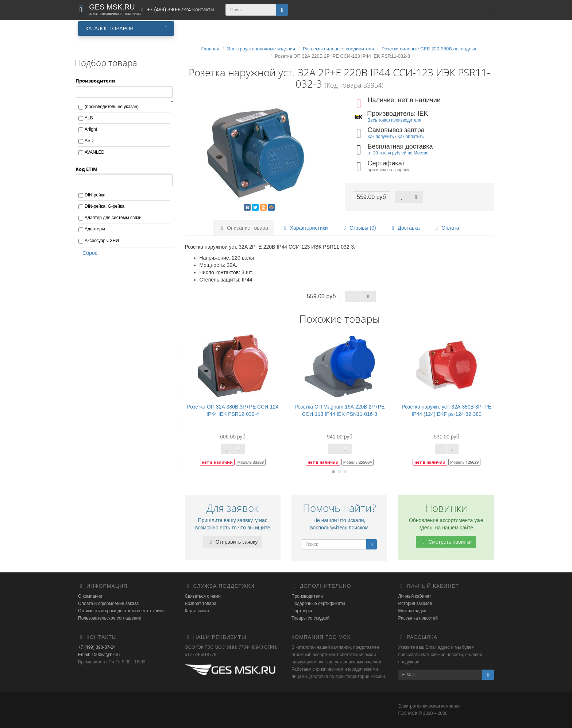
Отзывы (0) (359, 228)
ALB (89, 118)
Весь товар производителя (394, 120)
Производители (307, 596)
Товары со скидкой (310, 618)
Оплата (446, 228)
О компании (90, 596)
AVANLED (94, 152)
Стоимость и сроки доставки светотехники (121, 611)
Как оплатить (411, 137)
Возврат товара (201, 604)
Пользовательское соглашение (110, 618)
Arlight (91, 129)
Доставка (405, 228)
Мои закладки (412, 611)
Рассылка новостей (418, 618)
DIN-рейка (95, 195)
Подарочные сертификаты (318, 604)
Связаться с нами (203, 596)
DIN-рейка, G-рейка (105, 206)
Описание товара (244, 228)
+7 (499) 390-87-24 (97, 647)
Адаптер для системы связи (113, 218)
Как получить (381, 137)
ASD (89, 141)
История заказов (415, 604)
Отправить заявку (233, 542)
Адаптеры (95, 229)
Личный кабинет (415, 596)
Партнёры (302, 611)
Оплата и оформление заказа (108, 604)
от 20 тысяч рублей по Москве (398, 153)
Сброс (88, 253)
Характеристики (305, 228)
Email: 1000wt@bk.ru (99, 655)
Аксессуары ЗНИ (102, 241)
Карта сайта (197, 611)
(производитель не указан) (112, 107)
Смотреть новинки (446, 542)
